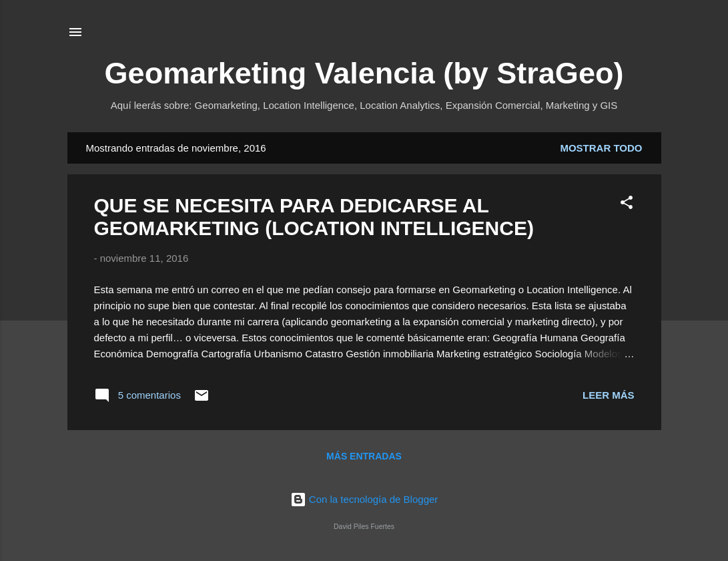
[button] (627, 205)
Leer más (609, 395)
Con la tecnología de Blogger (364, 499)
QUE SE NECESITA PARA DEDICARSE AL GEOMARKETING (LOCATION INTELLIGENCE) (314, 217)
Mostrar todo (601, 148)
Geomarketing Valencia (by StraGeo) (364, 73)
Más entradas (364, 456)
